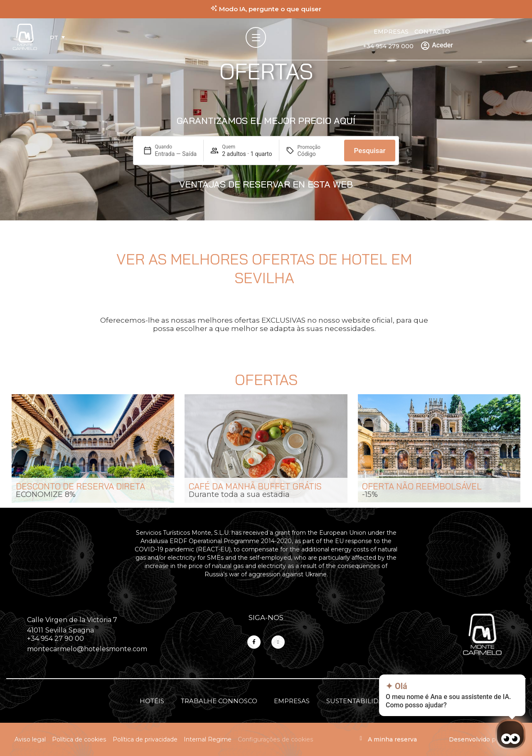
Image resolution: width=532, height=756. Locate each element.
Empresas (391, 32)
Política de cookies (79, 739)
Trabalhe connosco (219, 701)
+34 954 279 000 (388, 46)
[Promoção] (318, 154)
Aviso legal (30, 739)
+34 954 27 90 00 (55, 639)
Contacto (432, 32)
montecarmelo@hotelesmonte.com (87, 649)
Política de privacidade (145, 739)
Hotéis (152, 701)
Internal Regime (208, 739)
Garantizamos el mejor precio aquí (266, 121)
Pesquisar (370, 151)
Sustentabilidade (360, 701)
